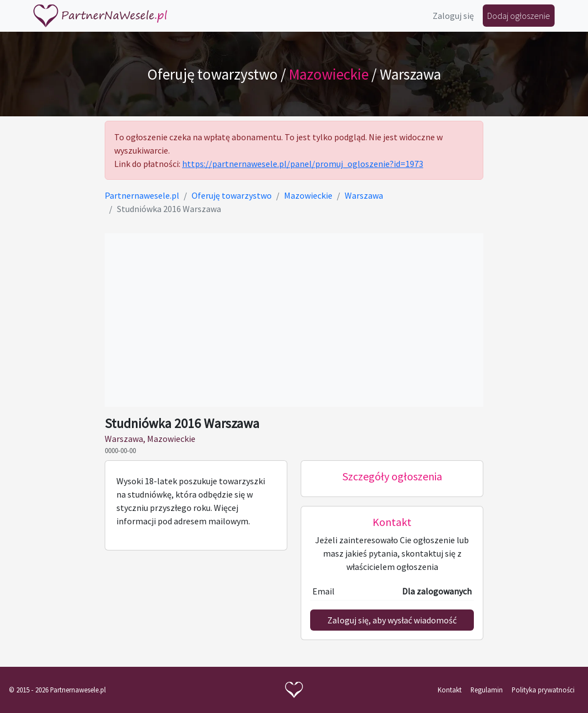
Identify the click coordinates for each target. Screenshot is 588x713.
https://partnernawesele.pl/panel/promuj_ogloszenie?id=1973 (303, 164)
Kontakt (450, 690)
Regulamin (487, 690)
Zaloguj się (453, 16)
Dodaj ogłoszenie (519, 16)
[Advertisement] (294, 320)
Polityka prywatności (543, 690)
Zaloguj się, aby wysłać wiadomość (392, 620)
